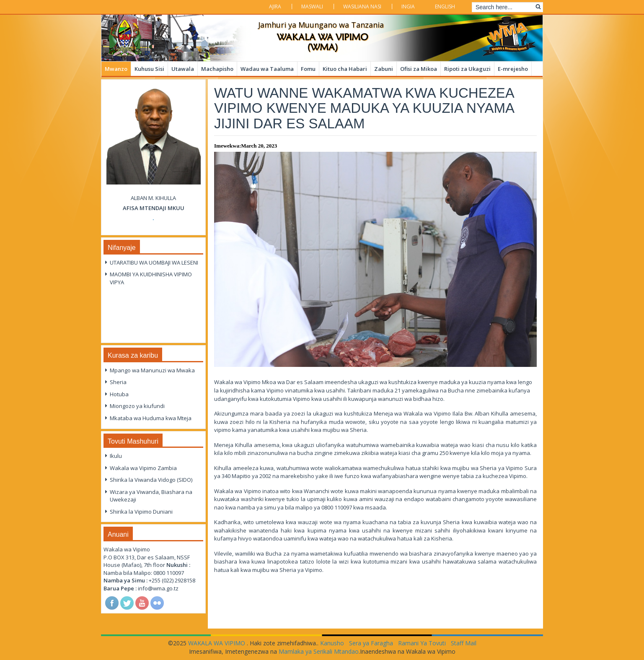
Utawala (183, 69)
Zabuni (384, 69)
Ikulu (116, 456)
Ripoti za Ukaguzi (467, 69)
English (445, 6)
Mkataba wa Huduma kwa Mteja (151, 418)
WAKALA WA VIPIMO (217, 643)
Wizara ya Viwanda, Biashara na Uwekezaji (151, 496)
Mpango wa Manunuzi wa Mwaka (152, 370)
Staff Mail (464, 643)
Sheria (118, 382)
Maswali (312, 6)
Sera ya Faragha (371, 643)
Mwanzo (116, 69)
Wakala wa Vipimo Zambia (143, 468)
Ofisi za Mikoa (419, 69)
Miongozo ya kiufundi (137, 406)
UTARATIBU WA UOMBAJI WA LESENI (154, 262)
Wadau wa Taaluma (267, 69)
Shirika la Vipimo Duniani (141, 512)
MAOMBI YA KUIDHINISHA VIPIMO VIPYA (151, 278)
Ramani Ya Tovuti (422, 643)
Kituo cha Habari (345, 69)
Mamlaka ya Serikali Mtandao (319, 651)
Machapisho (217, 69)
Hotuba (119, 394)
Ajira (275, 6)
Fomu (308, 69)
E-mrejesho (513, 69)
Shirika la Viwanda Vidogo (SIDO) (151, 480)
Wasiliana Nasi (362, 6)
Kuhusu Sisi (149, 69)
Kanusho (332, 643)
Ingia (408, 6)
